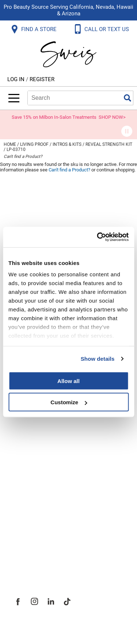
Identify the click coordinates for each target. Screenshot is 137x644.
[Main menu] (14, 98)
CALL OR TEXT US (107, 29)
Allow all (68, 381)
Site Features (33, 491)
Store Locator (33, 539)
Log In (17, 79)
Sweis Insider (33, 556)
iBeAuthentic (83, 627)
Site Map (25, 507)
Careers (24, 523)
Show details (98, 359)
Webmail (25, 437)
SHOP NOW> (112, 117)
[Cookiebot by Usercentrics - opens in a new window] (98, 237)
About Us (26, 475)
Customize (69, 402)
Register (42, 79)
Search (128, 98)
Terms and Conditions (47, 421)
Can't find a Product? (23, 156)
